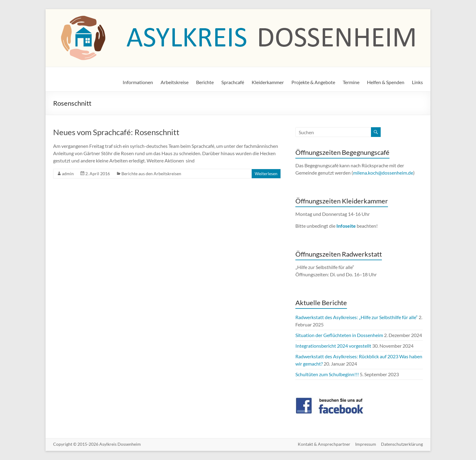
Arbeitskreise (175, 82)
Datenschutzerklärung (402, 444)
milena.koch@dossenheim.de (383, 173)
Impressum (366, 444)
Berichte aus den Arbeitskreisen (151, 174)
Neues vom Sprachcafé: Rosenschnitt (116, 132)
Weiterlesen (266, 174)
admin (68, 174)
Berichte (205, 82)
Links (417, 82)
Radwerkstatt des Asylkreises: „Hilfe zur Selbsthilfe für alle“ (357, 317)
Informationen (138, 82)
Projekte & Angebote (313, 82)
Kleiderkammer (268, 82)
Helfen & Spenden (386, 82)
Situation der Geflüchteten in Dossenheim (339, 335)
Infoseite (347, 226)
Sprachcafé (233, 82)
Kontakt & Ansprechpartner (324, 444)
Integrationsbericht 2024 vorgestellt (333, 346)
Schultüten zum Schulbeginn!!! (327, 374)
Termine (351, 82)
